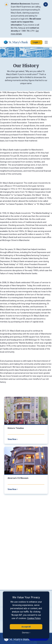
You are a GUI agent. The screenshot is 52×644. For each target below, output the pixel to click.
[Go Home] (17, 42)
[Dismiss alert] (46, 4)
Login (36, 42)
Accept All (26, 627)
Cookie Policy (34, 618)
